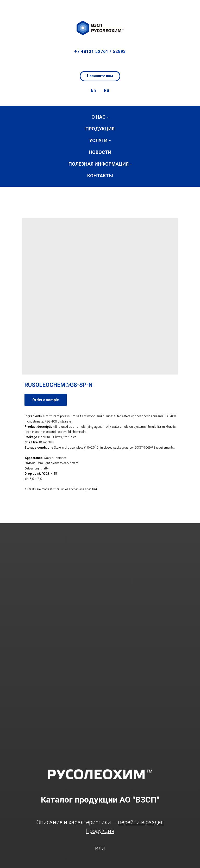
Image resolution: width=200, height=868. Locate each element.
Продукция (100, 129)
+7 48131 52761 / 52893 (100, 52)
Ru (107, 90)
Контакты (100, 176)
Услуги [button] (98, 140)
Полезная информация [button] (99, 164)
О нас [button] (98, 117)
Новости (100, 152)
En (93, 90)
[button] (191, 8)
